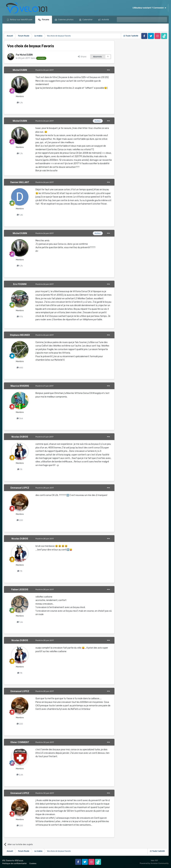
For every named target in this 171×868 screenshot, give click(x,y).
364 (20, 418)
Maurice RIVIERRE (20, 386)
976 (20, 317)
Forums (45, 20)
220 (20, 520)
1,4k (20, 215)
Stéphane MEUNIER (20, 335)
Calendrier (87, 20)
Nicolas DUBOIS (20, 437)
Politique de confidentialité (14, 863)
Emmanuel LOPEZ (20, 488)
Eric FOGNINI (20, 284)
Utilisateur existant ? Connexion (149, 8)
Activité (105, 20)
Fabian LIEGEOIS (20, 589)
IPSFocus (19, 860)
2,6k (20, 775)
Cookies (33, 863)
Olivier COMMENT (20, 742)
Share (82, 57)
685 (20, 368)
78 (20, 469)
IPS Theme (7, 860)
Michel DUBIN (26, 55)
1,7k (20, 103)
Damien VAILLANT (20, 182)
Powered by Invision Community (154, 863)
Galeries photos (66, 20)
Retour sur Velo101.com (21, 20)
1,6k (20, 622)
